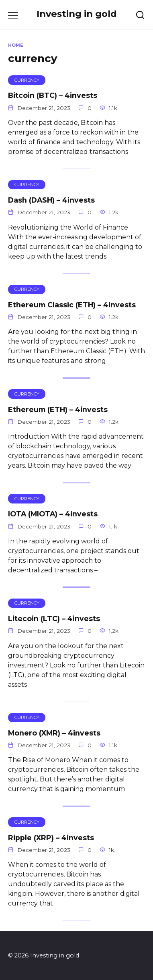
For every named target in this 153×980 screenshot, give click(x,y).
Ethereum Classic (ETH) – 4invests (72, 305)
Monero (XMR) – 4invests (54, 733)
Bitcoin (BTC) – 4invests (53, 95)
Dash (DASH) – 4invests (51, 200)
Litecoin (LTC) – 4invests (54, 618)
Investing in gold (77, 14)
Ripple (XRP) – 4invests (51, 837)
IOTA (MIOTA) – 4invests (53, 514)
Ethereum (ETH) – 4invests (58, 409)
